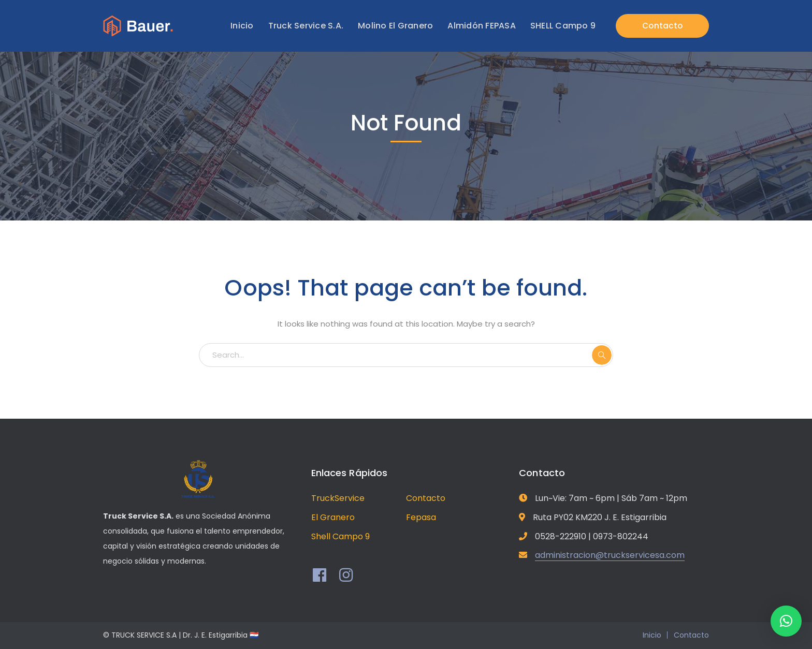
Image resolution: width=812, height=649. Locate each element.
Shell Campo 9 (340, 536)
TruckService (338, 498)
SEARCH (602, 355)
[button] (786, 621)
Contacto (662, 26)
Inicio (652, 635)
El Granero (333, 517)
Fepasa (421, 517)
